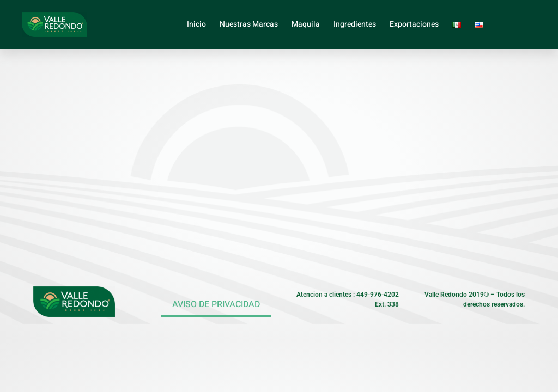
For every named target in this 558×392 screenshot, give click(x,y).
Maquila (306, 24)
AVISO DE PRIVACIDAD (216, 304)
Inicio (196, 24)
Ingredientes (355, 24)
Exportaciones (414, 24)
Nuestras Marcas (249, 24)
